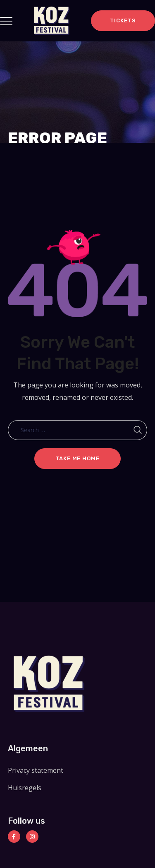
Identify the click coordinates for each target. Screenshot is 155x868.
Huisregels (25, 788)
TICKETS (123, 20)
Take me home (77, 458)
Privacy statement (36, 770)
